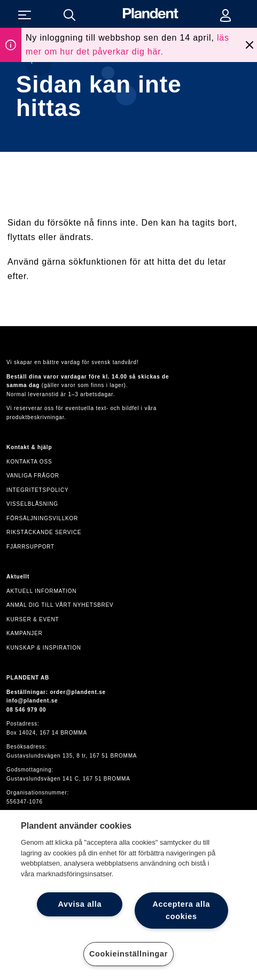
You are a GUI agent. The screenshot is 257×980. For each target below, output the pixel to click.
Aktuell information (41, 591)
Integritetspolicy (37, 490)
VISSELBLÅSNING (32, 504)
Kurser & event (33, 619)
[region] (128, 895)
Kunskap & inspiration (44, 648)
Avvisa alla (80, 904)
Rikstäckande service (44, 532)
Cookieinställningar (128, 954)
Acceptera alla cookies (181, 910)
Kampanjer (25, 633)
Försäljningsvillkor (42, 518)
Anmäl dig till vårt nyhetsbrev (60, 605)
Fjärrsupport (30, 547)
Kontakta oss (29, 462)
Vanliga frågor (33, 476)
